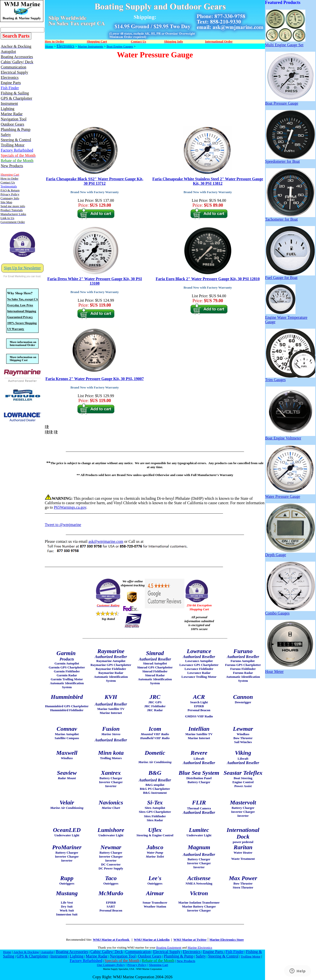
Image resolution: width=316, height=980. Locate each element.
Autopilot (47, 952)
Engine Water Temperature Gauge (286, 318)
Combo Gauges (290, 611)
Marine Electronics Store (227, 940)
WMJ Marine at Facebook (111, 940)
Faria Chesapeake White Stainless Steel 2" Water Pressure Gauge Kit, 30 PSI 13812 (208, 181)
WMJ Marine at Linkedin (152, 940)
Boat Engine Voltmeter (290, 436)
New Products (186, 961)
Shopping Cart (158, 965)
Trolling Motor (251, 956)
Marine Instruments (90, 46)
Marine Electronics (200, 947)
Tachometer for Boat (290, 217)
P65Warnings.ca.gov (70, 507)
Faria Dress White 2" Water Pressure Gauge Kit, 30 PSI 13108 (95, 281)
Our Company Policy (111, 965)
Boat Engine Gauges (120, 46)
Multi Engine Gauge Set (285, 43)
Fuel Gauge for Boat (290, 276)
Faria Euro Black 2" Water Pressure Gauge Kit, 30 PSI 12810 (208, 279)
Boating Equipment (169, 947)
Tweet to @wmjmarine (63, 525)
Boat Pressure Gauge (290, 102)
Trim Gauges (290, 378)
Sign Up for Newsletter (22, 268)
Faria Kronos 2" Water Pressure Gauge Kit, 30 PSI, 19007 (95, 379)
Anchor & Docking (26, 952)
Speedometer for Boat (290, 160)
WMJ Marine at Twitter (190, 940)
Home (49, 46)
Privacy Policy (137, 965)
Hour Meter (290, 670)
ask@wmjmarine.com (106, 541)
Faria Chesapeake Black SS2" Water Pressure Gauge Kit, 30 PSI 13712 (95, 181)
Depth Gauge (290, 553)
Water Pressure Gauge (290, 495)
